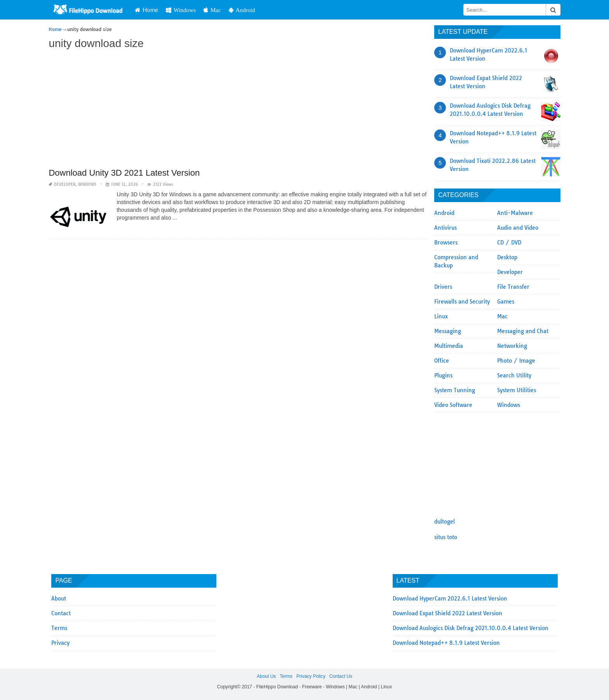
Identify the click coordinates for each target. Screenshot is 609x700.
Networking (512, 346)
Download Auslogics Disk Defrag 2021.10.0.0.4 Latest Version (471, 628)
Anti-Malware (515, 213)
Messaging (448, 331)
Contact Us (341, 676)
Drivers (443, 287)
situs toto (446, 537)
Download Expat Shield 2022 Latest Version (447, 613)
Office (442, 361)
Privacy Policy (311, 676)
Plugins (443, 375)
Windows (181, 10)
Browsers (446, 243)
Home (146, 10)
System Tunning (455, 390)
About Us (266, 676)
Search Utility (514, 375)
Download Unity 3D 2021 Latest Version (124, 173)
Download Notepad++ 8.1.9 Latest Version (446, 643)
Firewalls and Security (462, 302)
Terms (59, 628)
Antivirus (445, 228)
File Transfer (513, 287)
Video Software (453, 405)
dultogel (445, 522)
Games (506, 302)
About (59, 599)
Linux (441, 316)
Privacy (60, 643)
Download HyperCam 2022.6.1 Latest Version (450, 599)
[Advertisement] (238, 110)
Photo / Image (516, 361)
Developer (65, 184)
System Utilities (517, 390)
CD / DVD (509, 243)
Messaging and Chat (523, 331)
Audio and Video (518, 228)
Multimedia (449, 346)
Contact (61, 613)
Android (242, 10)
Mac (212, 10)
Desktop (507, 257)
